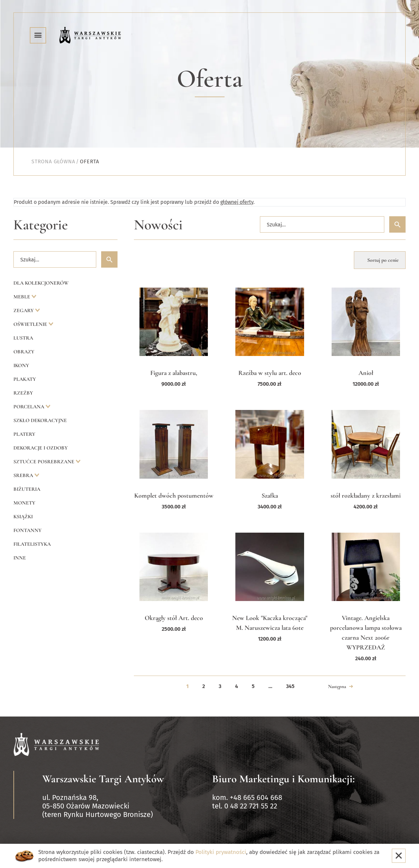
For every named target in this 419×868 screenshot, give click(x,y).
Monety (24, 503)
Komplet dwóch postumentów (174, 496)
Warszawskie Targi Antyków (103, 779)
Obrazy (24, 352)
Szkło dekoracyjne (40, 420)
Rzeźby (23, 393)
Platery (24, 434)
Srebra (24, 475)
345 (290, 686)
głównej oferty (237, 202)
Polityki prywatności (221, 852)
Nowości (158, 225)
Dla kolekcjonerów (41, 283)
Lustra (23, 338)
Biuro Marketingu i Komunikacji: (283, 779)
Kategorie (41, 225)
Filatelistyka (32, 544)
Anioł (366, 373)
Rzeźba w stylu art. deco (270, 373)
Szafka (270, 496)
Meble (22, 297)
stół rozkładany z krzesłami (366, 496)
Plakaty (25, 379)
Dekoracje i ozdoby (41, 448)
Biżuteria (27, 489)
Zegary (24, 310)
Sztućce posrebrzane (45, 462)
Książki (23, 517)
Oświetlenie (31, 324)
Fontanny (27, 530)
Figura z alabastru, (174, 373)
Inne (20, 558)
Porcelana (29, 407)
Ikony (21, 365)
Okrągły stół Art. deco (174, 618)
